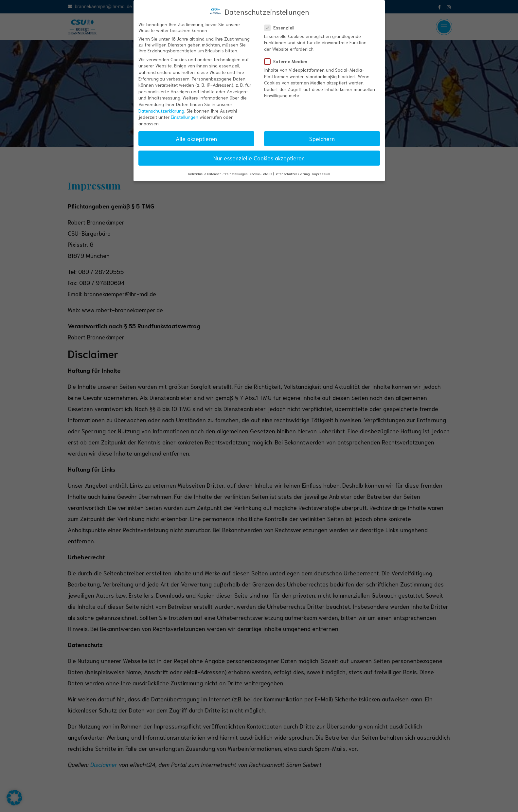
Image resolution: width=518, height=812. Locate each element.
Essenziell (281, 23)
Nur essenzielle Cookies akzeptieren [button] (259, 153)
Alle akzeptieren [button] (196, 134)
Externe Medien (288, 57)
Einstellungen (185, 113)
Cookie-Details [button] (261, 169)
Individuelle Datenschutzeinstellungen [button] (218, 169)
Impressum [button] (321, 169)
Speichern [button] (322, 134)
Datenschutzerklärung (161, 106)
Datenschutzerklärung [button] (292, 169)
